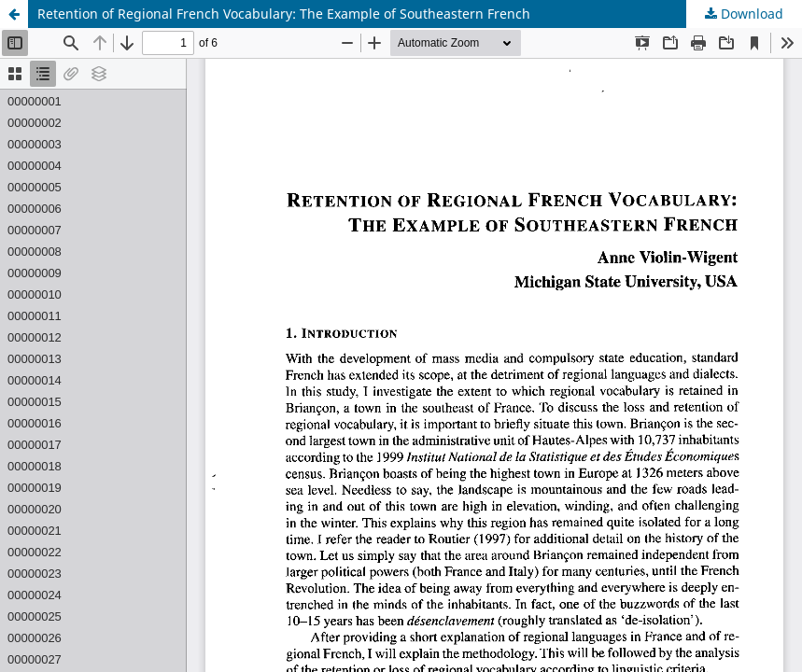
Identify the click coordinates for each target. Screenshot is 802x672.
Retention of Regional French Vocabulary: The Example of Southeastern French (284, 14)
